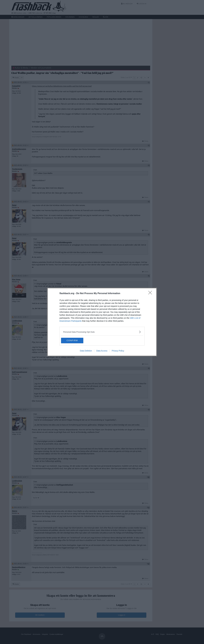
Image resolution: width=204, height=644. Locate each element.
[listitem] (102, 332)
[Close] (151, 294)
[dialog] (102, 322)
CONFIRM (74, 341)
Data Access (102, 351)
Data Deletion (86, 351)
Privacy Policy (118, 351)
